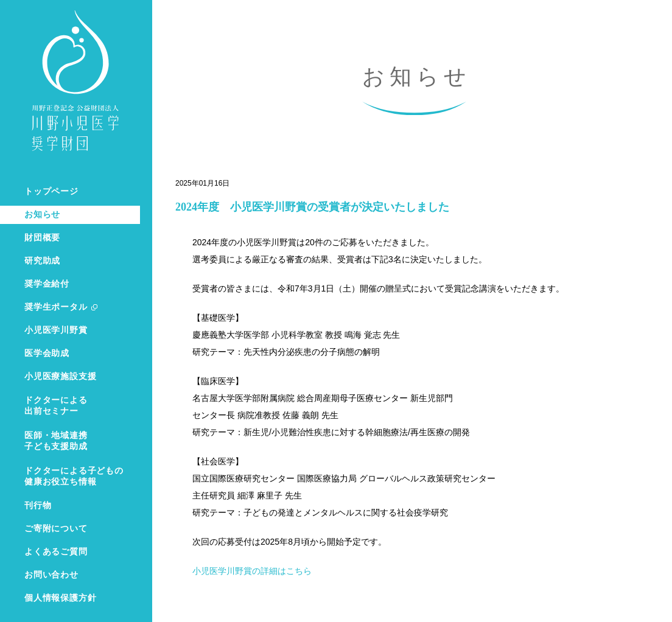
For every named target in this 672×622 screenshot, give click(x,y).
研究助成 (42, 261)
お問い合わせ (51, 575)
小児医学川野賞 (56, 330)
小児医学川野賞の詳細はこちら (252, 571)
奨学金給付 (47, 284)
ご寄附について (56, 529)
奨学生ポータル (56, 307)
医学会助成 (47, 353)
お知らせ (42, 215)
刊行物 (38, 505)
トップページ (51, 191)
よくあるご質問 (56, 552)
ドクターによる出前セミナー (56, 406)
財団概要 (42, 238)
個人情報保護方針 (60, 598)
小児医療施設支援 (60, 376)
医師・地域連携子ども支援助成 (56, 441)
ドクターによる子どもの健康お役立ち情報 (74, 476)
